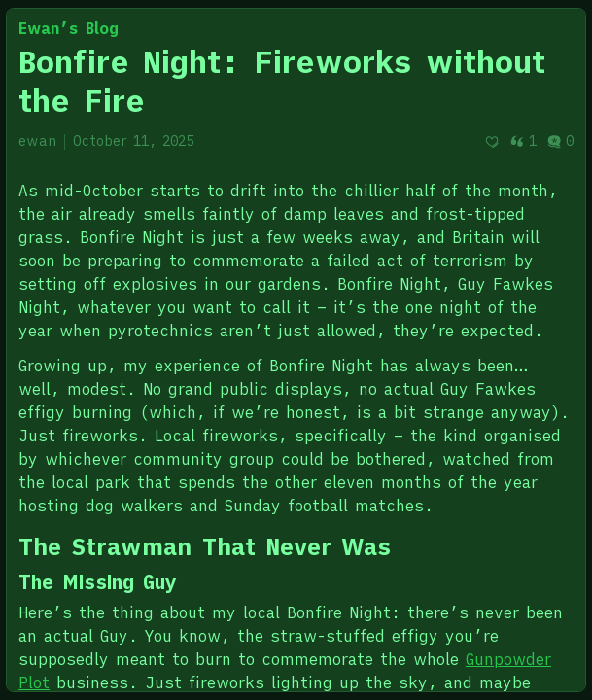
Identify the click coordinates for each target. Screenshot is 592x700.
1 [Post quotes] (523, 141)
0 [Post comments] (560, 141)
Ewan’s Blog (69, 28)
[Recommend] (492, 141)
